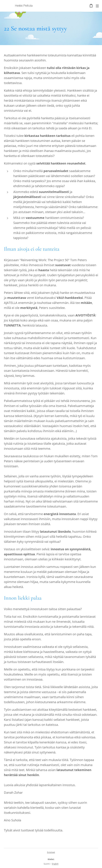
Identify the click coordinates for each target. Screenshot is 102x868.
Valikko (97, 6)
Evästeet (51, 852)
